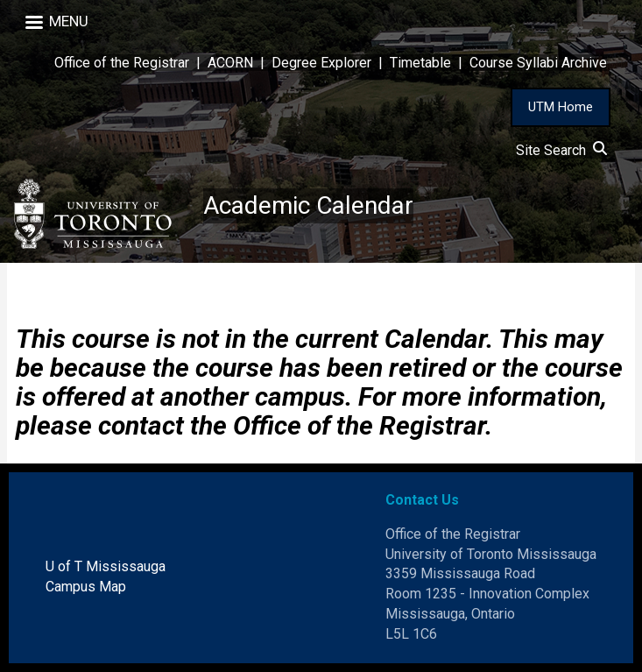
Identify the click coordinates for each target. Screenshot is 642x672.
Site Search (561, 150)
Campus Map (86, 587)
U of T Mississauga (106, 566)
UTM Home (561, 107)
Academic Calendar (308, 205)
